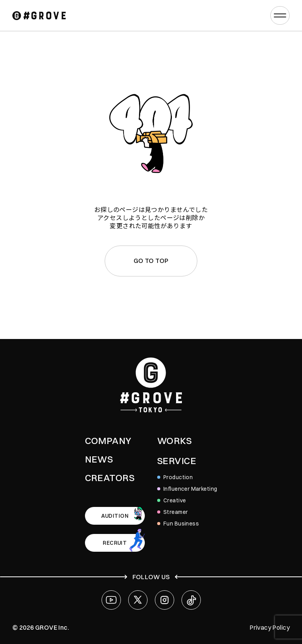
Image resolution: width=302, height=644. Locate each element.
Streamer (176, 512)
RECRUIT (115, 543)
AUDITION (115, 516)
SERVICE (177, 461)
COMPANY (108, 441)
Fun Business (181, 524)
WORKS (174, 441)
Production (178, 477)
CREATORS (110, 478)
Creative (175, 500)
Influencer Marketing (190, 489)
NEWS (99, 459)
